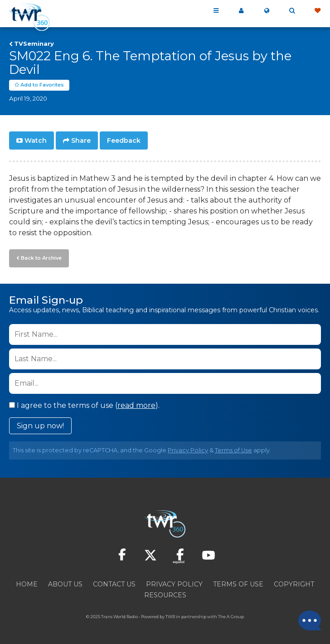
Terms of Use (233, 450)
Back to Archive (41, 258)
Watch (36, 140)
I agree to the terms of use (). (84, 405)
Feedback (124, 140)
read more (136, 405)
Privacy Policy (188, 450)
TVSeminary (34, 44)
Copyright (294, 584)
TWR (170, 617)
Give (317, 11)
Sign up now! (40, 426)
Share (81, 140)
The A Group (231, 617)
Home (27, 584)
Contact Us (114, 584)
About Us (65, 584)
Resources (165, 595)
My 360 (241, 11)
